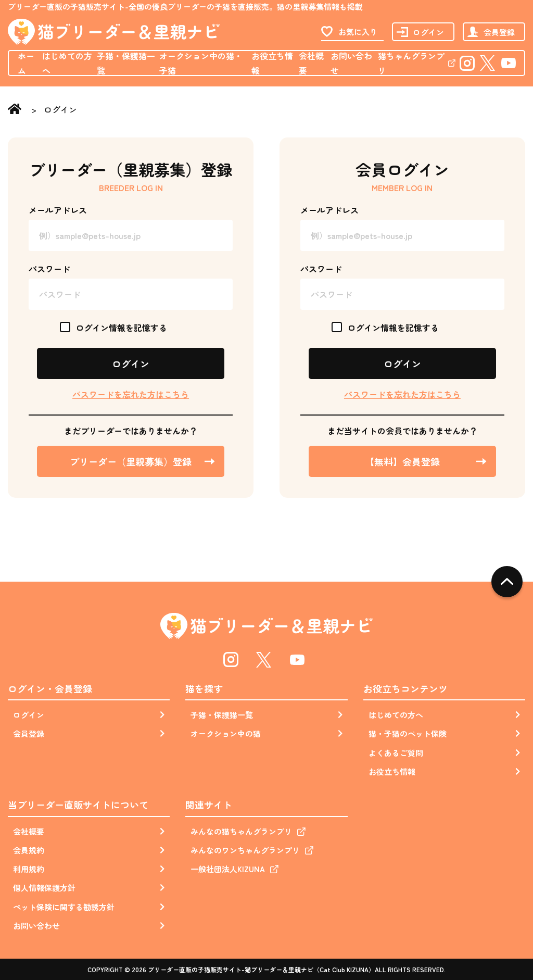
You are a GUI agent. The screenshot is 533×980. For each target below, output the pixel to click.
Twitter (488, 63)
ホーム (26, 63)
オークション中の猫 (226, 733)
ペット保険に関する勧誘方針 (64, 907)
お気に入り (358, 32)
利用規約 (29, 869)
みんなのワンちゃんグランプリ (245, 850)
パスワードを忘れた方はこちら (131, 394)
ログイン (428, 32)
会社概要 (311, 63)
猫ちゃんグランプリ (411, 63)
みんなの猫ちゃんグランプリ (241, 831)
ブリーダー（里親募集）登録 (131, 461)
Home (17, 110)
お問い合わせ (351, 63)
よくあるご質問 (396, 753)
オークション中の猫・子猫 (201, 63)
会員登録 (499, 32)
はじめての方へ (67, 63)
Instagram (467, 63)
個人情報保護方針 (44, 888)
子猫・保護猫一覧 (126, 63)
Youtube (509, 63)
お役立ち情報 (272, 63)
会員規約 (29, 850)
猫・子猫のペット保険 (408, 733)
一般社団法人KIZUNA (228, 869)
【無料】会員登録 (402, 461)
